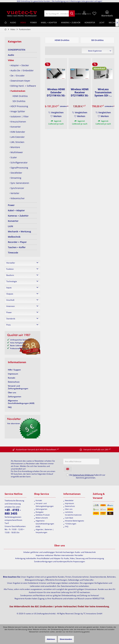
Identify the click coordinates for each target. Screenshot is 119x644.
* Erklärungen (71, 524)
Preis (9, 325)
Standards (11, 319)
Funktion (10, 269)
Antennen (11, 306)
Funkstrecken (18, 91)
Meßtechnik (14, 237)
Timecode (13, 253)
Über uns (12, 393)
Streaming (16, 178)
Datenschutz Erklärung (83, 475)
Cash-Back (69, 518)
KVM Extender (18, 132)
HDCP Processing (19, 106)
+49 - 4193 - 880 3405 (13, 512)
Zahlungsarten (15, 397)
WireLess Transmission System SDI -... (103, 92)
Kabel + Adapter (16, 210)
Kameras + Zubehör (18, 216)
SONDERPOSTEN (17, 50)
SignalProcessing (19, 168)
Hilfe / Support (14, 370)
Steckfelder (16, 173)
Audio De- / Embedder (22, 70)
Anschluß (10, 300)
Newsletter (69, 500)
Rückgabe (40, 512)
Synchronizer (17, 188)
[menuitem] (107, 13)
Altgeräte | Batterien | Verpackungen (45, 531)
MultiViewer (16, 152)
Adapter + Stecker (19, 65)
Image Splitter (18, 111)
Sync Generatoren (20, 183)
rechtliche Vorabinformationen (73, 513)
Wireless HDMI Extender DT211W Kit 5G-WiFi (56, 92)
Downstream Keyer (20, 81)
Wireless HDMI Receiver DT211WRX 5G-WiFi (80, 92)
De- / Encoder (17, 76)
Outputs (10, 294)
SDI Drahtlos (19, 101)
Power (11, 205)
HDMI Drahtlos (20, 96)
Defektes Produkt (43, 515)
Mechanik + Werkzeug (19, 231)
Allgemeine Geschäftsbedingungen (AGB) (21, 402)
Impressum (13, 374)
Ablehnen (51, 639)
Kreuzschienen (18, 122)
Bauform (10, 275)
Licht (11, 226)
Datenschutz (14, 382)
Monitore (15, 147)
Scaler (13, 157)
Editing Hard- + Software (23, 86)
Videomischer (17, 198)
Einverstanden (66, 639)
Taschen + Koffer (17, 247)
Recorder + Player (17, 242)
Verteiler (15, 193)
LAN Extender (17, 137)
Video (11, 60)
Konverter (15, 127)
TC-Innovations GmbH (93, 614)
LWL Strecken (17, 142)
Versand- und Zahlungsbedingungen (18, 387)
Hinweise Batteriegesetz (74, 521)
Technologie (12, 281)
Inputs (9, 288)
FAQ (10, 407)
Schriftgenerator (19, 163)
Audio (11, 55)
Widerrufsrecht (42, 518)
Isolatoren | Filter (19, 116)
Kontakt (12, 378)
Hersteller (11, 263)
